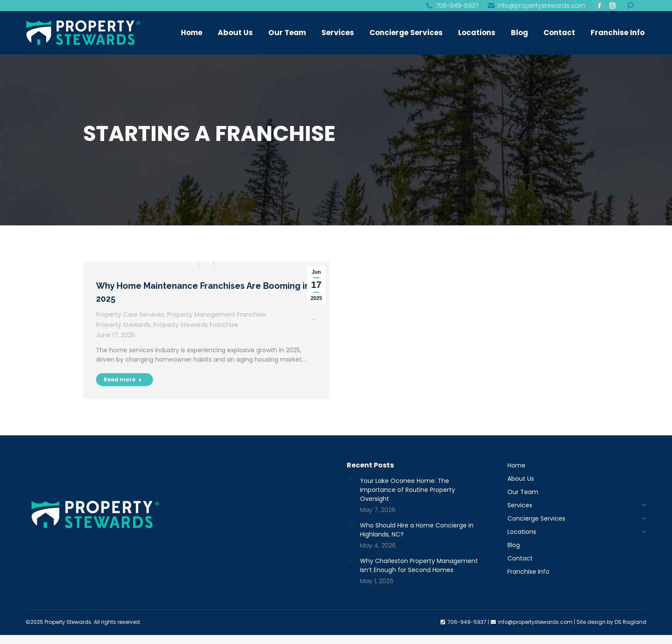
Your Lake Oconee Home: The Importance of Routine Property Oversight (408, 490)
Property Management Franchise (216, 315)
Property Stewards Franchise (196, 325)
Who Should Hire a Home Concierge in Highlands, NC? (417, 530)
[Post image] (350, 480)
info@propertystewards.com (536, 6)
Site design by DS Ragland (611, 622)
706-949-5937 (452, 6)
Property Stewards (123, 325)
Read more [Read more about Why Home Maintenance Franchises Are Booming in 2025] (123, 379)
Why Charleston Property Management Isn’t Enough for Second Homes (419, 565)
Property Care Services (130, 315)
